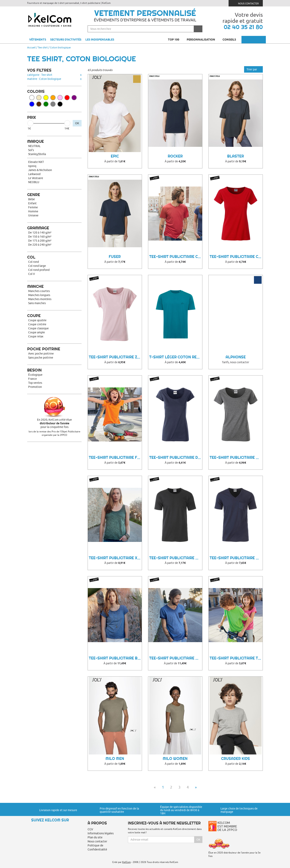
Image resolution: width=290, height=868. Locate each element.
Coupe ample (37, 332)
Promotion (35, 387)
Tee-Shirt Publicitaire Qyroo (236, 558)
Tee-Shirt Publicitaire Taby (236, 658)
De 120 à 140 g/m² (40, 233)
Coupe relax (36, 336)
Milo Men (115, 759)
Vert (46, 104)
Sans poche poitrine (41, 358)
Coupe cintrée (37, 324)
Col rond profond (39, 270)
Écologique (35, 375)
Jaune (46, 98)
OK (77, 123)
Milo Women (175, 759)
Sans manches (37, 303)
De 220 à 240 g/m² (40, 245)
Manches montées (40, 299)
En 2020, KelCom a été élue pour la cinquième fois (54, 423)
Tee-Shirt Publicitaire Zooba (115, 357)
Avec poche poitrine (41, 354)
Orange (53, 98)
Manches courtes (39, 291)
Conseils (231, 40)
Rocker (175, 156)
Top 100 (175, 40)
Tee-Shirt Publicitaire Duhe (176, 457)
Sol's (31, 150)
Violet (74, 98)
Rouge (67, 98)
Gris (53, 104)
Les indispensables (100, 40)
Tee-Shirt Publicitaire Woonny (176, 658)
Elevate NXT (36, 162)
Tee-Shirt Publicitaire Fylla (115, 457)
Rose (60, 98)
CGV (90, 829)
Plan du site (95, 837)
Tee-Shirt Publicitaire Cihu (176, 257)
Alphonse (236, 357)
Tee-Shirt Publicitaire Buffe (115, 658)
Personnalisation (203, 40)
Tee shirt (43, 47)
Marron (39, 104)
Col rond (34, 262)
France (33, 379)
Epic (115, 156)
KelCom (126, 862)
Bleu (32, 104)
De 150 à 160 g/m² (40, 237)
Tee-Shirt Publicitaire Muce (176, 558)
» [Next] (196, 787)
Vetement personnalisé (145, 13)
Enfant (32, 203)
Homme (33, 211)
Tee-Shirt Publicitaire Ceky (236, 257)
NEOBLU (34, 182)
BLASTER (236, 156)
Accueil (31, 47)
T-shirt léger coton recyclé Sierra (176, 357)
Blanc (32, 98)
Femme (33, 207)
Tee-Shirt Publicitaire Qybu (236, 457)
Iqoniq (32, 166)
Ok (198, 840)
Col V (32, 274)
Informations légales (101, 833)
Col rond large (37, 266)
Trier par (253, 69)
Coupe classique (38, 328)
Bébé (32, 199)
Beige (39, 98)
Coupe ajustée (37, 320)
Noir (60, 104)
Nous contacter (246, 3)
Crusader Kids (236, 759)
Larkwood (34, 174)
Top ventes (35, 383)
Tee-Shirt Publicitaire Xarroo (115, 558)
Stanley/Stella (37, 154)
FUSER (115, 257)
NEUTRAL (34, 146)
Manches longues (39, 295)
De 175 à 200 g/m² (40, 241)
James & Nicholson (40, 170)
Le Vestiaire (36, 178)
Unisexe (33, 215)
